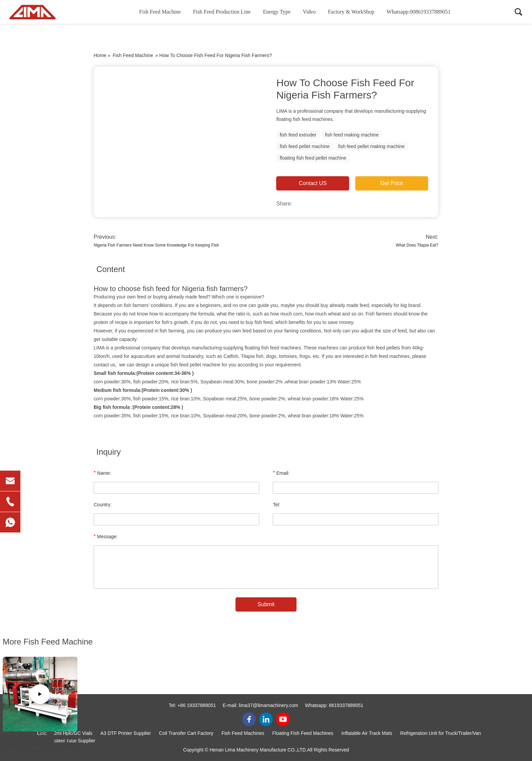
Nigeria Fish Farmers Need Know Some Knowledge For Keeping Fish (156, 245)
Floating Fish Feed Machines (303, 733)
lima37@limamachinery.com (269, 705)
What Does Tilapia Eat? (417, 245)
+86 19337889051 (197, 705)
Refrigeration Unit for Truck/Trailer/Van (441, 733)
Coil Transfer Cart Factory (186, 733)
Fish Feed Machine (160, 12)
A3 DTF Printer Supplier (126, 733)
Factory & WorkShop (351, 12)
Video (309, 12)
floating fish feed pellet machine (313, 158)
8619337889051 (346, 705)
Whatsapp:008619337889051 (419, 12)
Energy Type (277, 12)
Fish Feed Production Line (222, 12)
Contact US (313, 183)
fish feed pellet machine (305, 146)
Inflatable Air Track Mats (367, 733)
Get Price (392, 183)
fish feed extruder (298, 135)
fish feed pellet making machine (372, 146)
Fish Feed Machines (243, 733)
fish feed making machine (352, 135)
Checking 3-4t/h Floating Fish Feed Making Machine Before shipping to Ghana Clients (40, 744)
